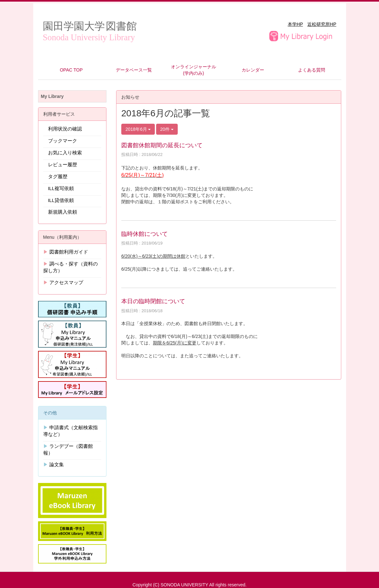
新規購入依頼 (63, 212)
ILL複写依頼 (61, 188)
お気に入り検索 (65, 153)
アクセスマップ (66, 283)
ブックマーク (63, 141)
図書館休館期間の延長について (162, 145)
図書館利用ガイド (69, 252)
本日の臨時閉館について (153, 301)
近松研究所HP (322, 24)
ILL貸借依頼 (61, 200)
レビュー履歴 (63, 165)
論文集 (57, 465)
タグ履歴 (58, 177)
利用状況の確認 (65, 129)
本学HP (295, 24)
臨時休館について (145, 234)
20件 (167, 129)
